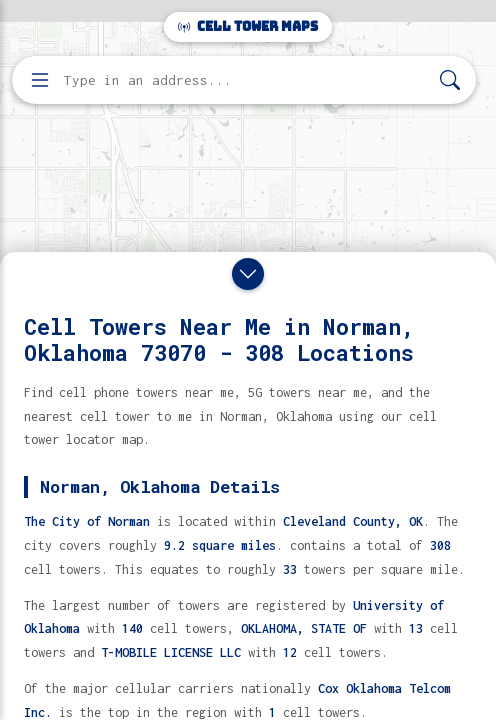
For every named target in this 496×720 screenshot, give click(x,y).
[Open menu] (40, 80)
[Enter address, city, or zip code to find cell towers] (246, 80)
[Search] (450, 80)
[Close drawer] (248, 274)
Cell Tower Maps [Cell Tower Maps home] (248, 26)
